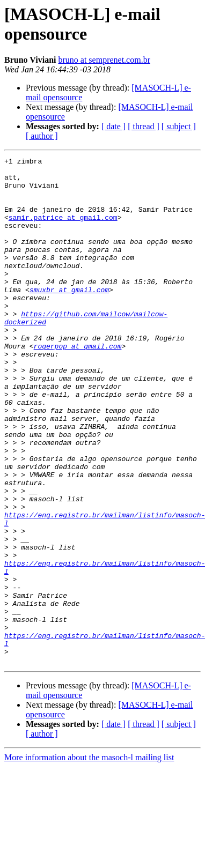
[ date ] (114, 126)
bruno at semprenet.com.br (104, 60)
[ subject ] (179, 126)
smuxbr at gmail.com (69, 317)
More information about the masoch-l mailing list (89, 859)
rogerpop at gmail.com (78, 384)
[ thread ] (144, 126)
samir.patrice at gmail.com (63, 230)
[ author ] (42, 136)
